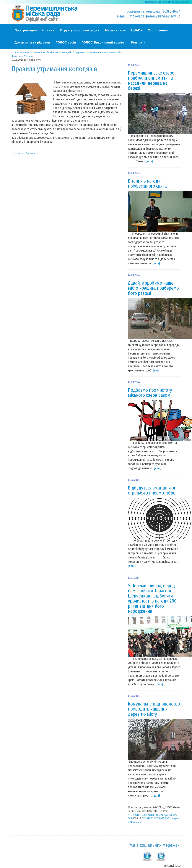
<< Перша (134, 815)
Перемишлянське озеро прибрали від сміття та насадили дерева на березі (151, 81)
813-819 (146, 818)
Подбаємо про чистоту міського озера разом (150, 393)
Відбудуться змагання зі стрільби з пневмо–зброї (152, 491)
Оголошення (158, 30)
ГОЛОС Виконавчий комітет (104, 42)
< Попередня (147, 815)
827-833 (165, 818)
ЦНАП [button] (137, 30)
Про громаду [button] (26, 30)
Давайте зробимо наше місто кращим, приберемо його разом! (153, 288)
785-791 (159, 815)
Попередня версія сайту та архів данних (167, 2)
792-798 (168, 815)
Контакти (139, 42)
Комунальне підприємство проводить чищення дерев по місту (154, 709)
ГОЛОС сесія (66, 42)
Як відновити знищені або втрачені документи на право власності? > (84, 52)
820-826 (156, 818)
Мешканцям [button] (115, 30)
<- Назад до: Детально (24, 153)
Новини (48, 30)
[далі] (149, 161)
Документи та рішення (32, 42)
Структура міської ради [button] (80, 30)
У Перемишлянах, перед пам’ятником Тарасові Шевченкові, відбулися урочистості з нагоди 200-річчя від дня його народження (153, 599)
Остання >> (136, 822)
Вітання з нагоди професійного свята (147, 184)
